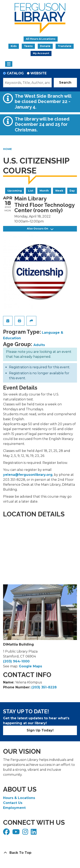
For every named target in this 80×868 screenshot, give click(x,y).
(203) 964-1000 (16, 661)
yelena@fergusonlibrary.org (28, 475)
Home (7, 149)
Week (59, 191)
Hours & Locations (19, 798)
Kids (14, 46)
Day (72, 191)
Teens (28, 46)
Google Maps (30, 666)
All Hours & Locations (41, 39)
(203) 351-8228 (44, 687)
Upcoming (15, 191)
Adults (39, 345)
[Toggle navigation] (9, 64)
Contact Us (13, 803)
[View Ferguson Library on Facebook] (7, 833)
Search (65, 82)
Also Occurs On (40, 229)
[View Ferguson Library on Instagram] (26, 833)
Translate (65, 46)
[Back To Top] (40, 853)
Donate (45, 46)
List (31, 191)
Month (44, 191)
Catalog (15, 73)
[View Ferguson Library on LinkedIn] (34, 833)
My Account (41, 53)
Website (38, 73)
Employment (14, 808)
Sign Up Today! (40, 730)
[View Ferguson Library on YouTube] (17, 833)
